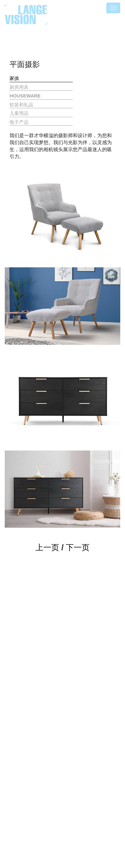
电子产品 (19, 122)
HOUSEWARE (25, 96)
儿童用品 (19, 113)
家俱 (14, 78)
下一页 (78, 547)
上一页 (47, 547)
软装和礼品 (21, 105)
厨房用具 (19, 87)
